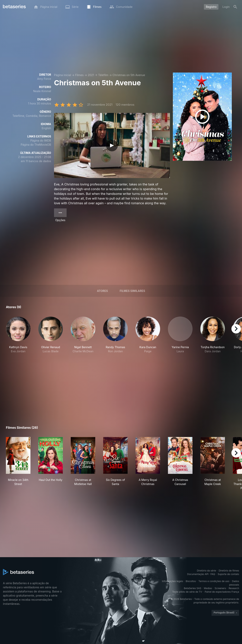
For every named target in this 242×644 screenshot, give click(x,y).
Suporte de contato (228, 574)
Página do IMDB (41, 140)
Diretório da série (206, 571)
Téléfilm (103, 75)
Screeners (220, 588)
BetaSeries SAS (192, 588)
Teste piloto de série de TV (187, 592)
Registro (211, 7)
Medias (208, 588)
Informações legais (172, 581)
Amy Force (44, 79)
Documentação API (198, 574)
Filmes (79, 75)
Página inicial (63, 75)
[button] (18, 335)
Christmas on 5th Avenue (129, 75)
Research (234, 588)
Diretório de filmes (229, 571)
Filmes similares (132, 291)
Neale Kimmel (42, 91)
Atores (102, 291)
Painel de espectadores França (222, 592)
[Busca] (235, 7)
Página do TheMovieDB (36, 145)
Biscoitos (191, 581)
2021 (91, 75)
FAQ (213, 574)
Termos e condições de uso (214, 581)
